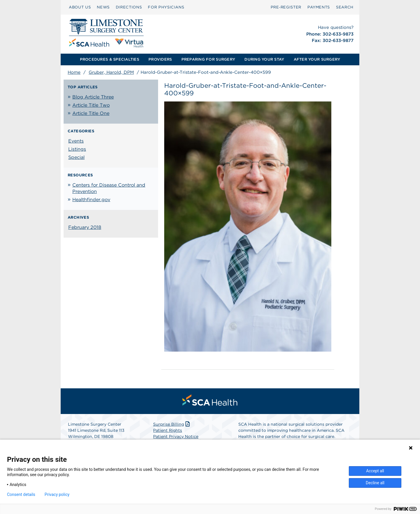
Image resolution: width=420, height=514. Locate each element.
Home (74, 72)
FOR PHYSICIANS (166, 7)
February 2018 (85, 227)
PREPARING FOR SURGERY (208, 59)
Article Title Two (91, 105)
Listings (77, 149)
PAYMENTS (319, 7)
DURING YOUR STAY (264, 59)
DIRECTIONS (129, 7)
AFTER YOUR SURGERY (317, 59)
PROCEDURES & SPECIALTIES (110, 59)
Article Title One (91, 113)
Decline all (375, 483)
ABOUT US (80, 7)
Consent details (21, 494)
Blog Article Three (93, 97)
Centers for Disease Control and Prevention (109, 188)
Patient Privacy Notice (176, 436)
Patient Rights (168, 430)
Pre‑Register (286, 7)
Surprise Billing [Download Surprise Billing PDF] (172, 424)
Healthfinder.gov (91, 200)
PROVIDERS (160, 59)
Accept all (375, 471)
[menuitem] (80, 7)
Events (76, 141)
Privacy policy (57, 494)
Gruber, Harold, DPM (111, 72)
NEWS (103, 7)
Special (76, 157)
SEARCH (345, 7)
